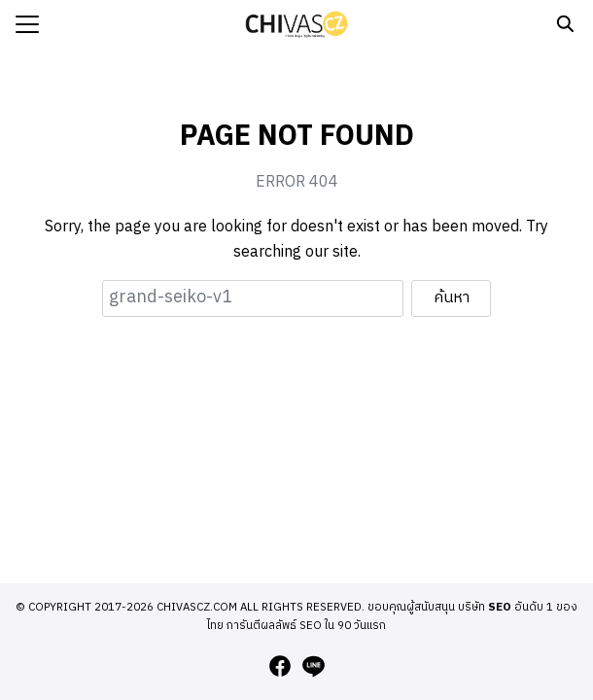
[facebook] (280, 666)
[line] (313, 666)
